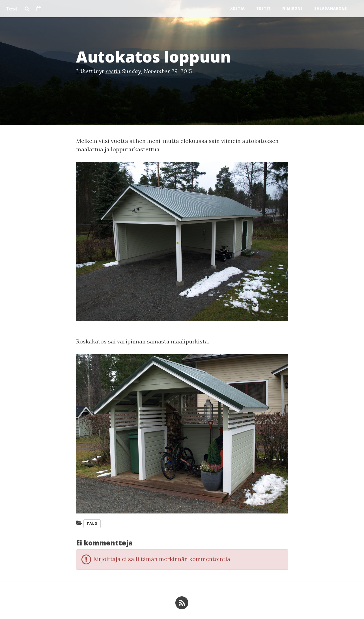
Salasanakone (331, 8)
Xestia (238, 8)
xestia (113, 71)
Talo (92, 524)
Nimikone (293, 8)
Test (12, 8)
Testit (264, 8)
